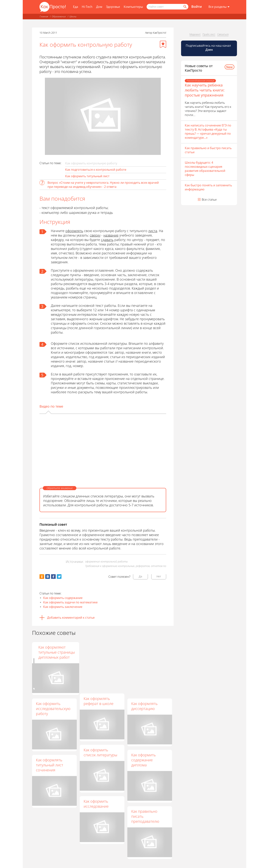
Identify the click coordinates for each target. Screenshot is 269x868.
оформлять (74, 231)
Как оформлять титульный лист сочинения (50, 765)
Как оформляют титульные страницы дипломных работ (149, 652)
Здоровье (113, 7)
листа (153, 231)
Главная (44, 16)
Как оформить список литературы (100, 753)
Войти (197, 7)
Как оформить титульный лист (87, 176)
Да (140, 576)
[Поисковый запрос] (167, 7)
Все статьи (209, 200)
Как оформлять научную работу (98, 650)
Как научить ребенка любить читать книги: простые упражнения (205, 90)
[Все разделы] (219, 7)
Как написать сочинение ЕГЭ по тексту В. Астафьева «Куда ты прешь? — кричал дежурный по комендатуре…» (208, 131)
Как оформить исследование (96, 804)
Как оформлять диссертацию (144, 706)
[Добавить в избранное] (163, 44)
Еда (76, 7)
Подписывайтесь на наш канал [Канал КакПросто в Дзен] (209, 48)
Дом (99, 7)
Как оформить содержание (63, 598)
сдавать (107, 240)
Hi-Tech (87, 7)
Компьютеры (133, 7)
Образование (59, 16)
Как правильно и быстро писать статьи (208, 150)
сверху (95, 235)
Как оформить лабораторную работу (49, 652)
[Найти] (185, 7)
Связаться (223, 34)
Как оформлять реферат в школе (99, 701)
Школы (73, 16)
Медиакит (195, 34)
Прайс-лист (209, 34)
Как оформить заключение (63, 607)
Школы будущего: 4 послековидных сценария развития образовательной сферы (205, 169)
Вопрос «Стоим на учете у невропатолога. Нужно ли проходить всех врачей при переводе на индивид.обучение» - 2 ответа (103, 185)
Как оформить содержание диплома (144, 760)
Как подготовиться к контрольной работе (96, 170)
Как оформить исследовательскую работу (53, 709)
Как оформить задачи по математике (70, 602)
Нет (159, 576)
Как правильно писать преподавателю (145, 816)
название (111, 235)
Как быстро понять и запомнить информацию (208, 187)
